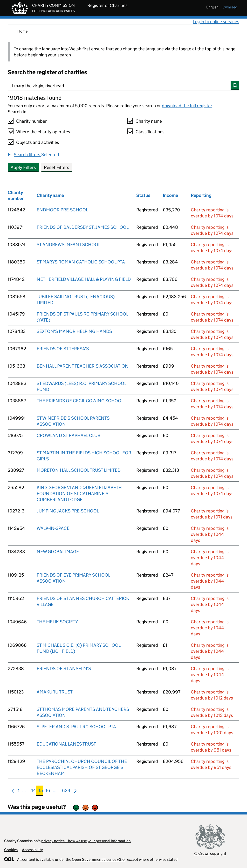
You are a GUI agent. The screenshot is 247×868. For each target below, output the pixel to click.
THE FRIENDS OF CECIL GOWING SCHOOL (80, 401)
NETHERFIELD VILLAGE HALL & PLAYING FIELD (84, 279)
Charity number (31, 121)
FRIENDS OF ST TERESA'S (63, 349)
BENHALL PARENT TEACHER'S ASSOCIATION (83, 366)
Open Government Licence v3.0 (98, 859)
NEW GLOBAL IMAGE (58, 552)
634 (66, 791)
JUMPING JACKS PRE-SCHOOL (68, 511)
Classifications (150, 132)
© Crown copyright (210, 853)
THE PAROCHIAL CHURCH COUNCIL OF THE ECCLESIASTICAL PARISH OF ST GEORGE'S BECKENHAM (82, 767)
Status (143, 195)
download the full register (187, 106)
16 (48, 791)
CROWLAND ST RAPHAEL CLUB (69, 435)
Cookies (11, 850)
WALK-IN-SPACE (53, 528)
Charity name (149, 121)
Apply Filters (23, 167)
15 (41, 791)
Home (22, 31)
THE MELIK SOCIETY (57, 622)
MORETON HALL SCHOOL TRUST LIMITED (79, 470)
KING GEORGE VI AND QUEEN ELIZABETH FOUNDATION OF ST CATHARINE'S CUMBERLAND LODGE (79, 494)
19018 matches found (35, 98)
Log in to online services (216, 22)
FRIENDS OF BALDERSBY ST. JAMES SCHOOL (83, 227)
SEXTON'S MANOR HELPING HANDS (74, 331)
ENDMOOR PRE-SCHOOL (62, 210)
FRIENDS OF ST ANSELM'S (64, 669)
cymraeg (230, 7)
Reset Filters (57, 167)
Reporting (201, 195)
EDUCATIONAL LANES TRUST (66, 744)
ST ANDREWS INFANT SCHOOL (69, 245)
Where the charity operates (43, 132)
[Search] (123, 86)
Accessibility (32, 850)
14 (34, 791)
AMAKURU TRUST (55, 692)
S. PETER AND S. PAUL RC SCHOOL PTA (76, 727)
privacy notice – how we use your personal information (86, 841)
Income (170, 195)
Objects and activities (38, 142)
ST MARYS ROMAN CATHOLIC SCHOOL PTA (81, 262)
